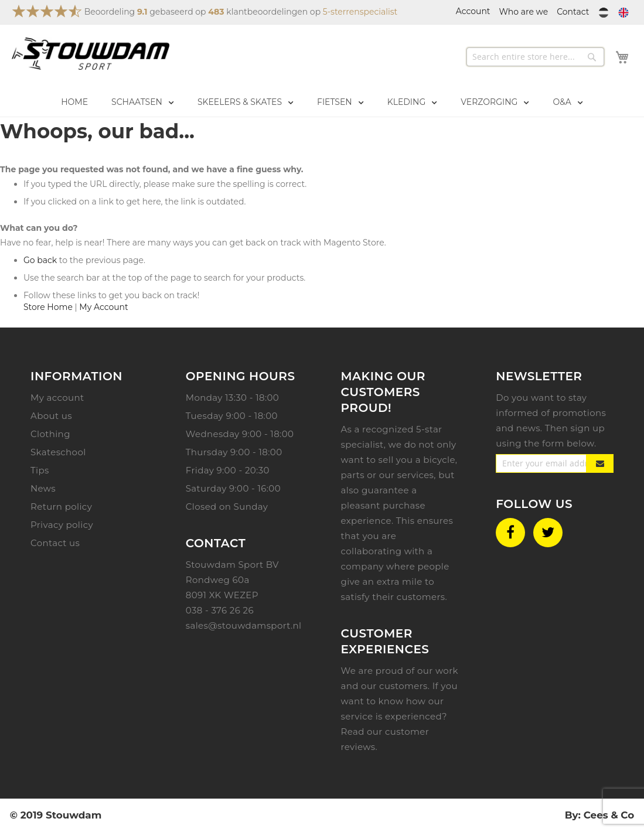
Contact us (55, 543)
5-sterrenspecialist (360, 12)
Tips (40, 470)
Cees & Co (609, 815)
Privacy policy (62, 525)
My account (57, 398)
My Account (103, 307)
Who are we (524, 12)
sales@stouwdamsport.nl (244, 625)
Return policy (61, 507)
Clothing (50, 434)
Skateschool (58, 452)
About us (51, 416)
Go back (40, 260)
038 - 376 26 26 (220, 610)
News (43, 488)
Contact (573, 12)
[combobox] (535, 57)
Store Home (48, 307)
